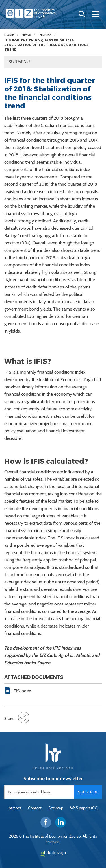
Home (9, 35)
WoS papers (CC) (84, 808)
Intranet (14, 808)
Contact (35, 808)
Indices (45, 35)
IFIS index (22, 691)
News (26, 35)
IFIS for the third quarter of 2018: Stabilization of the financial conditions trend (46, 45)
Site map (56, 808)
